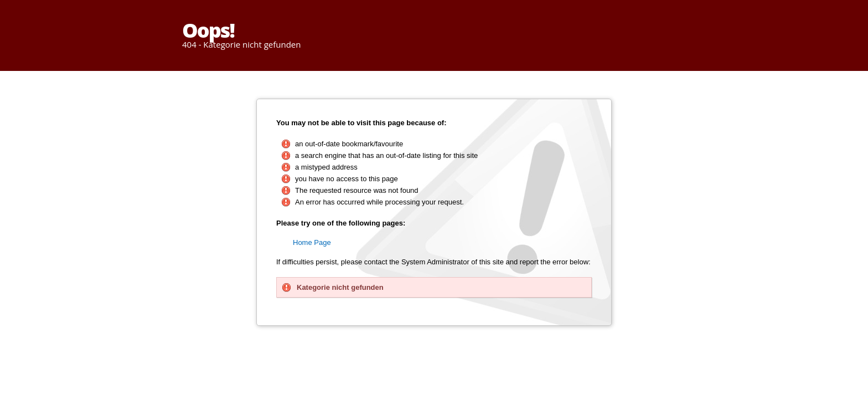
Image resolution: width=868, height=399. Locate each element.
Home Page (312, 242)
